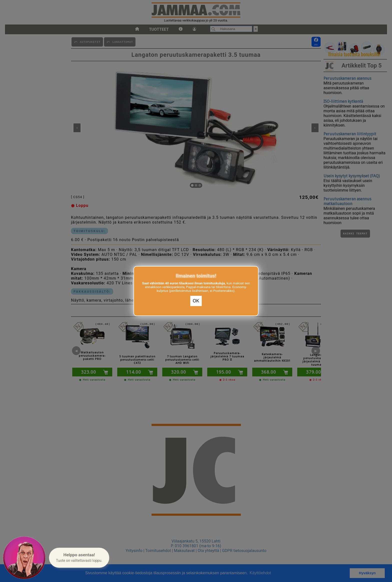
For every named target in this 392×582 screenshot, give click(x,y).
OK (196, 301)
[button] (79, 558)
